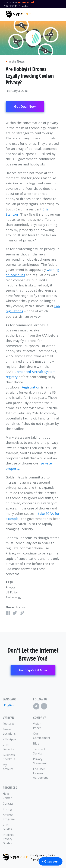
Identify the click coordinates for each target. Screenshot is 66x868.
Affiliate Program (9, 817)
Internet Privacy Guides (8, 839)
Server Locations (9, 731)
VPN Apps (9, 739)
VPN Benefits (8, 747)
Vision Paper (37, 726)
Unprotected (26, 2)
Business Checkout (9, 757)
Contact (8, 804)
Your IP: (8, 6)
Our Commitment (41, 736)
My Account (8, 767)
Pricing (7, 809)
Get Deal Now (25, 106)
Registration (31, 387)
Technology (13, 597)
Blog (36, 743)
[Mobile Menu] (57, 14)
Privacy (10, 587)
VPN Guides (7, 827)
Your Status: (11, 2)
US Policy (12, 592)
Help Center (7, 796)
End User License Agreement (40, 773)
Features (9, 724)
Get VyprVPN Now (33, 670)
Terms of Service (39, 751)
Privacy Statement (40, 761)
